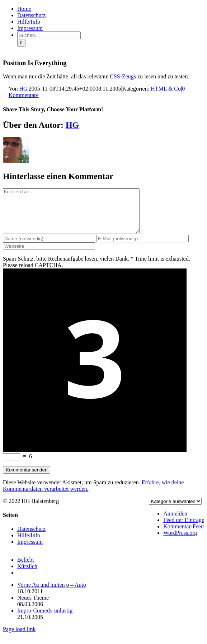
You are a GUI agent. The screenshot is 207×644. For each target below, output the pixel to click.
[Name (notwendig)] (49, 247)
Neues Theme (33, 606)
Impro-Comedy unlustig (45, 619)
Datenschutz (31, 538)
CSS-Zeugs (123, 76)
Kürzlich (27, 575)
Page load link (19, 638)
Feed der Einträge (184, 529)
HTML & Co (166, 89)
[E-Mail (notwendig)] (143, 247)
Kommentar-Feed (184, 535)
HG (23, 89)
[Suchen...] (49, 35)
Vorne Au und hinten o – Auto (52, 593)
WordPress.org (180, 541)
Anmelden (175, 522)
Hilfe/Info (29, 544)
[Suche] (21, 43)
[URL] (49, 255)
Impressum (30, 550)
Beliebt (25, 568)
